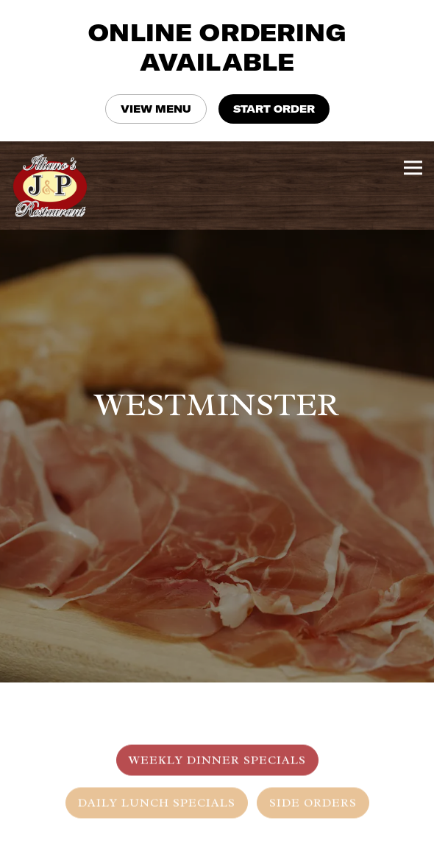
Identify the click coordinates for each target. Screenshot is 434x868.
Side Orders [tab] (313, 788)
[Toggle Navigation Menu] (413, 167)
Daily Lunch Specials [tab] (157, 788)
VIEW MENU (156, 109)
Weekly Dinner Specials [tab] (217, 745)
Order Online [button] (217, 853)
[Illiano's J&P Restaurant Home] (55, 186)
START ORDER (274, 109)
